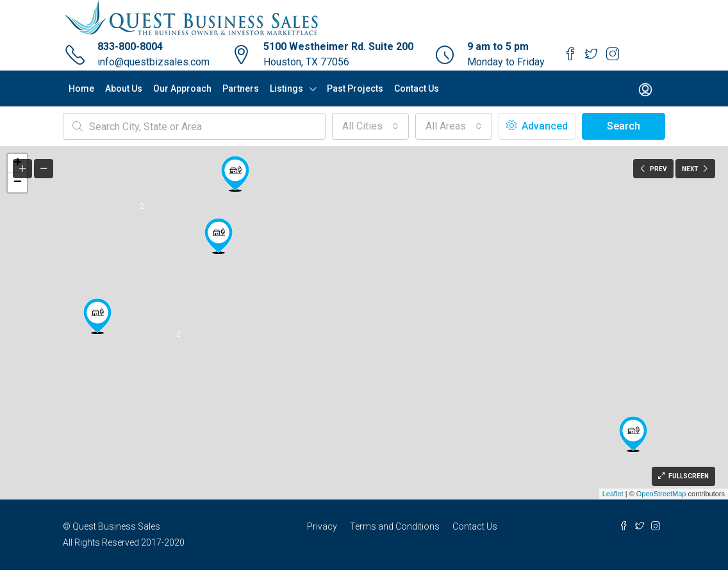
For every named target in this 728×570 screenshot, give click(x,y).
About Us (124, 88)
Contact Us (417, 88)
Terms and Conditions (395, 526)
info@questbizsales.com (153, 62)
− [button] (18, 183)
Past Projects (355, 88)
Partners (241, 88)
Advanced (537, 126)
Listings (286, 88)
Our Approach (182, 88)
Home (81, 88)
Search (624, 126)
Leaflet (613, 494)
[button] (370, 126)
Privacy (322, 526)
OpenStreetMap (661, 494)
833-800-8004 (130, 46)
